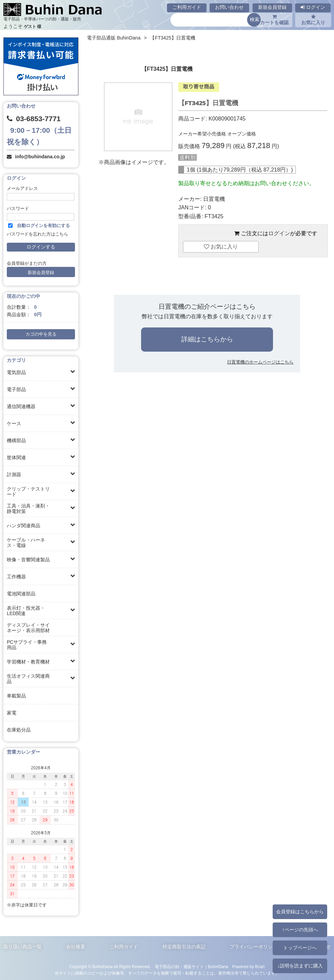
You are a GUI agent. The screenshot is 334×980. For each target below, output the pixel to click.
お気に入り (313, 20)
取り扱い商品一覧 (22, 947)
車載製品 (16, 696)
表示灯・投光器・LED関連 (26, 611)
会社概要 (76, 947)
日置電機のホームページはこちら (260, 362)
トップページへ (300, 948)
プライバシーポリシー (254, 947)
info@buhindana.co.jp (40, 157)
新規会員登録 (272, 7)
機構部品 (16, 440)
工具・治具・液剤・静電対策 (28, 509)
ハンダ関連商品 (24, 526)
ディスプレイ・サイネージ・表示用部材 (28, 628)
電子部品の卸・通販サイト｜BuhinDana (192, 967)
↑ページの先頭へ (300, 930)
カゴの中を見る (41, 334)
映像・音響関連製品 (28, 560)
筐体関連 (16, 457)
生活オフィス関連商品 (28, 679)
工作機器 (16, 577)
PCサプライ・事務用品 (27, 645)
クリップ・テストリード (28, 492)
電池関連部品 (21, 594)
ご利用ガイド (187, 7)
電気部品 (16, 372)
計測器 (14, 475)
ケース (14, 423)
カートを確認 (274, 20)
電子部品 (16, 389)
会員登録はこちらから (300, 912)
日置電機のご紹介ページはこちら (207, 307)
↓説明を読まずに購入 (300, 966)
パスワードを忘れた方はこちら (37, 234)
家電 (12, 713)
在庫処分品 (19, 730)
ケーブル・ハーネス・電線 (26, 543)
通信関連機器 (21, 406)
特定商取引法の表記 (184, 947)
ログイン (313, 7)
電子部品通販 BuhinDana (114, 38)
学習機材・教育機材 (28, 662)
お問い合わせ (229, 7)
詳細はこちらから (207, 339)
